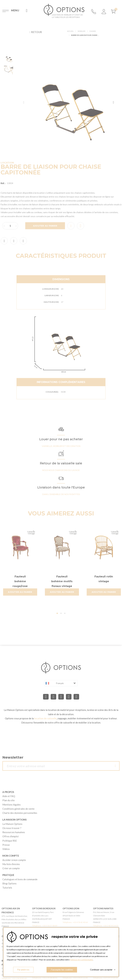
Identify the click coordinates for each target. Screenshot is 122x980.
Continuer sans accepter (103, 970)
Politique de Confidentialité (81, 960)
